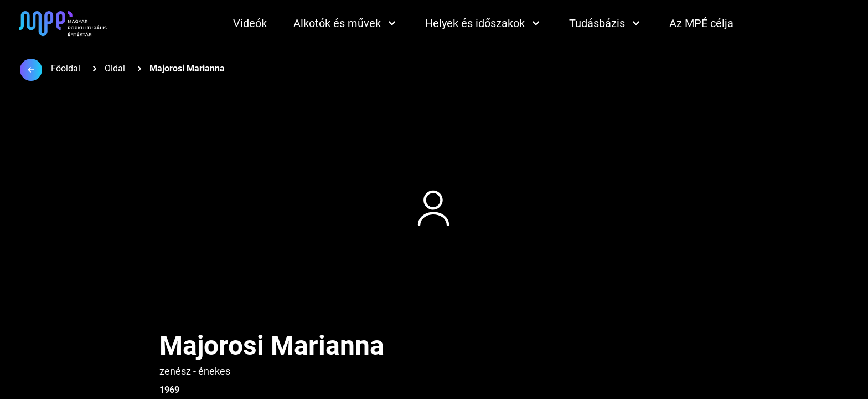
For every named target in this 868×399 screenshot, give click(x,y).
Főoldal (66, 68)
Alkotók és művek (346, 23)
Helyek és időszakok (484, 23)
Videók (250, 23)
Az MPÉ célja (701, 23)
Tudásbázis (606, 23)
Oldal (115, 68)
